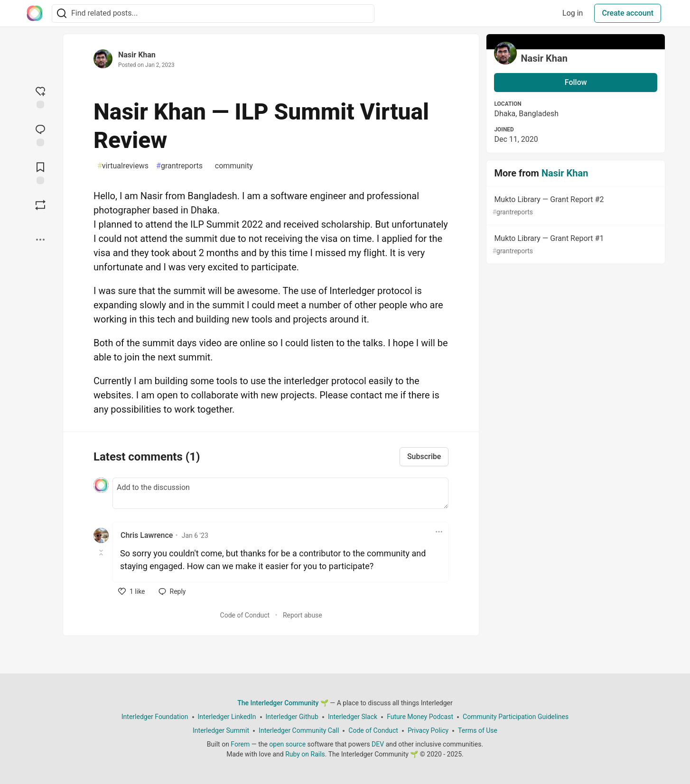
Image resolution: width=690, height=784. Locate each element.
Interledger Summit (221, 730)
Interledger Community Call (299, 730)
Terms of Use (478, 730)
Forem (240, 744)
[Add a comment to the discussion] (280, 493)
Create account (628, 13)
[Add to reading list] (40, 172)
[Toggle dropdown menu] (439, 532)
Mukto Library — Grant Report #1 (575, 245)
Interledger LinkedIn (227, 717)
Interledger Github (292, 717)
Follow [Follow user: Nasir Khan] (576, 82)
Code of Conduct (245, 615)
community (232, 166)
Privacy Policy (428, 730)
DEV (378, 744)
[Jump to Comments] (40, 134)
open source (287, 744)
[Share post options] (40, 240)
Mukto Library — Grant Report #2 (575, 206)
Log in (573, 13)
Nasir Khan (137, 55)
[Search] (62, 14)
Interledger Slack (353, 717)
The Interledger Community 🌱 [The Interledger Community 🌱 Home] (283, 703)
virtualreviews (123, 166)
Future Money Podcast (420, 717)
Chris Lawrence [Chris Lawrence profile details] (147, 535)
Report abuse (303, 615)
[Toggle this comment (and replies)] (102, 553)
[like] (132, 591)
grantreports (179, 166)
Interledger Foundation (155, 717)
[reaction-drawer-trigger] (40, 96)
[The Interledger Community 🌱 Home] (35, 13)
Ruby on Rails (305, 754)
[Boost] (40, 205)
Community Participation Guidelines (516, 717)
